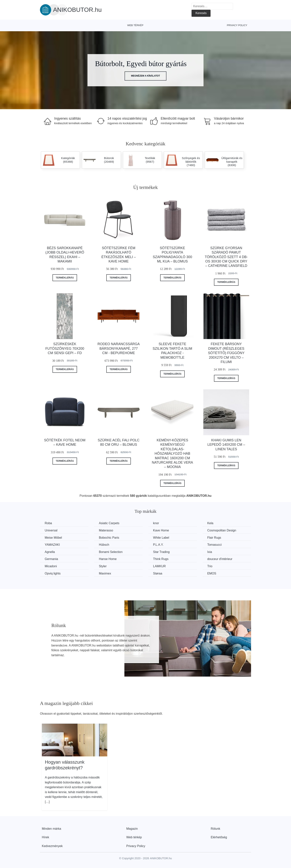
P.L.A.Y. (158, 545)
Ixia (210, 552)
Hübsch (104, 545)
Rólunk (215, 829)
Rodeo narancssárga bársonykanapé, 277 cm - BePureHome (118, 348)
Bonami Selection (111, 552)
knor (156, 523)
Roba (48, 523)
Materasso (106, 530)
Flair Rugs (214, 538)
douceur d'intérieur (220, 559)
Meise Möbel (53, 538)
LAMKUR (159, 566)
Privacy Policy (237, 25)
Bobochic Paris (109, 538)
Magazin (132, 829)
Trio (210, 566)
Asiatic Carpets (109, 523)
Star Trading (161, 552)
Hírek (45, 837)
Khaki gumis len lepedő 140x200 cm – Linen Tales (226, 445)
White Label (161, 538)
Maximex (105, 573)
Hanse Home (108, 559)
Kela (210, 523)
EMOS (212, 573)
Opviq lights (53, 573)
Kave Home (161, 530)
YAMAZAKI (52, 545)
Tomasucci (215, 545)
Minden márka (51, 829)
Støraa (158, 573)
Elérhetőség (219, 837)
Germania (51, 559)
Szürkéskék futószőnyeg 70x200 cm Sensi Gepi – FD (65, 348)
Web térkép (135, 25)
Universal (51, 530)
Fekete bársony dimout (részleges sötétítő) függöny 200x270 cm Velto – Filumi (226, 353)
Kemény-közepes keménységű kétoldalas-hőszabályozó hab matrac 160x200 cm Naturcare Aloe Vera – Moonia (172, 454)
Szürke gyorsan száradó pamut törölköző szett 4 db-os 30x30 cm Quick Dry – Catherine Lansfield (226, 257)
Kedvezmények (52, 846)
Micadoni (51, 566)
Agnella (50, 552)
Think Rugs (161, 559)
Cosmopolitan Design (222, 530)
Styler (103, 566)
